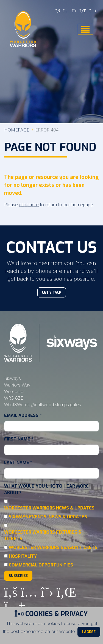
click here (29, 205)
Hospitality (23, 556)
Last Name (18, 463)
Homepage (17, 130)
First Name (19, 439)
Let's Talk (52, 292)
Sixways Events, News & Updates (48, 517)
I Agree (89, 632)
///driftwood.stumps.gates (56, 405)
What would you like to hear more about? (46, 489)
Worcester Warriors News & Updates (49, 508)
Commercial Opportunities (41, 565)
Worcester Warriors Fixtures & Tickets (43, 535)
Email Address (23, 415)
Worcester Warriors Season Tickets (53, 547)
